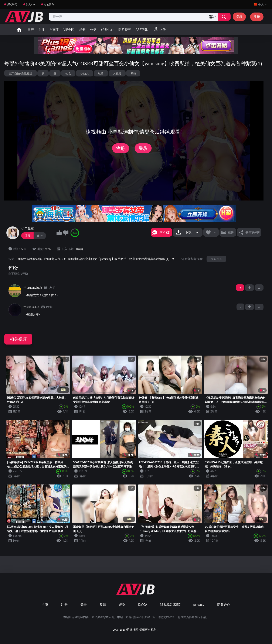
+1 (249, 288)
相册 (82, 30)
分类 (93, 30)
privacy (199, 604)
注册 (257, 16)
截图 (231, 232)
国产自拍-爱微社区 (21, 73)
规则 (122, 604)
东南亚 (54, 30)
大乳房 (117, 73)
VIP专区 (69, 30)
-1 (259, 288)
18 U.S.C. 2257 (170, 604)
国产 (31, 30)
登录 (239, 16)
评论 (13, 268)
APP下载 (142, 30)
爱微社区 (132, 630)
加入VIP (30, 4)
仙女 (68, 73)
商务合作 (224, 604)
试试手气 (12, 4)
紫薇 (133, 73)
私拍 (101, 73)
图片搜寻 (125, 30)
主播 (41, 30)
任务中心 (107, 30)
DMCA (143, 604)
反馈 (103, 604)
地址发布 (49, 4)
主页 (45, 604)
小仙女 (85, 73)
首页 (19, 30)
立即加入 (216, 259)
